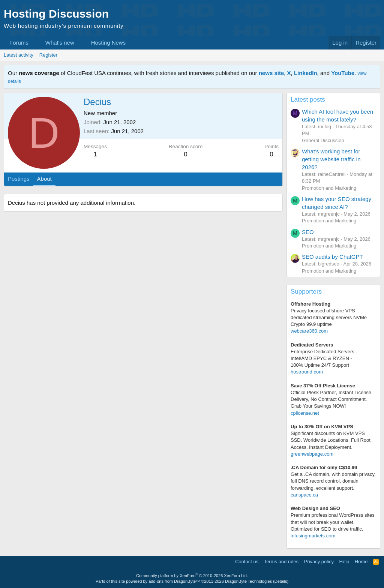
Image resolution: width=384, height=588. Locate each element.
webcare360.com (309, 331)
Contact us (247, 562)
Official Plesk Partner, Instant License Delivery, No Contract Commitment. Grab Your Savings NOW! (331, 399)
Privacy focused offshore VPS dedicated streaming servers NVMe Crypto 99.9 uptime (329, 317)
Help (344, 562)
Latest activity (19, 55)
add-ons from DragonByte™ (174, 581)
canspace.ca (304, 495)
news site (271, 73)
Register (48, 55)
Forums (19, 43)
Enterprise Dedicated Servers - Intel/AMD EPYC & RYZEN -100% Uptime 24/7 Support (324, 358)
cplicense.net (305, 413)
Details (281, 581)
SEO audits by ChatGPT (332, 257)
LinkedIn (306, 73)
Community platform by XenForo (192, 576)
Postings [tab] (19, 179)
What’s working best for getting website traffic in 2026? (331, 159)
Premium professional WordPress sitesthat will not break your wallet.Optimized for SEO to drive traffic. (333, 522)
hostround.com (307, 372)
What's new (60, 43)
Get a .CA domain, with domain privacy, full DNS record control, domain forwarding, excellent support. (333, 481)
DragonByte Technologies (248, 581)
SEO (308, 232)
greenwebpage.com (312, 454)
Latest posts (308, 100)
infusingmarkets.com (313, 536)
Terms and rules (281, 562)
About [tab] (44, 179)
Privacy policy (319, 562)
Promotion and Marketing (329, 188)
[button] (34, 43)
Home (361, 562)
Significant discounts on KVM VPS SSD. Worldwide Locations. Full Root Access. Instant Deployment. (331, 440)
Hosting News (109, 43)
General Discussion (323, 140)
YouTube (343, 73)
